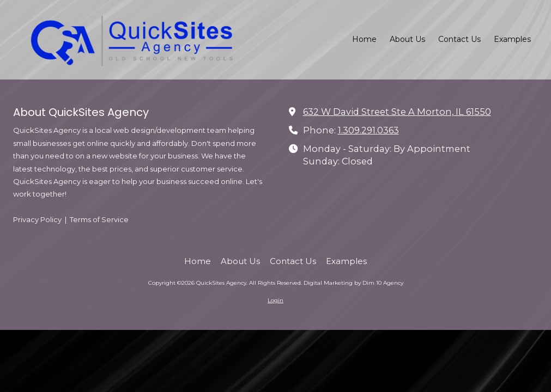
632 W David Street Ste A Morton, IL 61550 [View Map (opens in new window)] (397, 112)
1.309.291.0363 (368, 130)
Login (275, 300)
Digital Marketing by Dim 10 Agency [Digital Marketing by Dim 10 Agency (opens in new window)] (353, 283)
